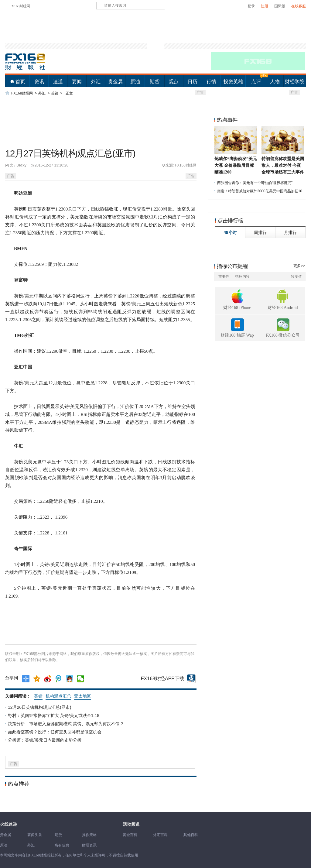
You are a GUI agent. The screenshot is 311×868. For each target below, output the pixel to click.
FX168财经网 (20, 6)
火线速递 (9, 824)
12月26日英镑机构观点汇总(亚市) (40, 707)
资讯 (39, 82)
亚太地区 (83, 696)
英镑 (55, 93)
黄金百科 (130, 835)
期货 (155, 82)
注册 (265, 6)
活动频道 (131, 824)
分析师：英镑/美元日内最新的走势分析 (45, 740)
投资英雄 (233, 82)
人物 (275, 82)
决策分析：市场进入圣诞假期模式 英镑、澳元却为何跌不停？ (67, 724)
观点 (174, 82)
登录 (251, 6)
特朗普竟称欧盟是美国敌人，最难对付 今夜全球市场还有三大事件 (283, 165)
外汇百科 (160, 835)
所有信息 (62, 845)
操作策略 (89, 835)
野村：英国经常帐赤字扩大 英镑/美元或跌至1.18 (54, 715)
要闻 (77, 82)
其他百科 (191, 835)
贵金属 (115, 82)
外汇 (96, 82)
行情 (211, 82)
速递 (58, 82)
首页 (20, 82)
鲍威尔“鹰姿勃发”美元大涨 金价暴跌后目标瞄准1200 (236, 165)
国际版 (280, 6)
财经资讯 (89, 845)
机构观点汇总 (58, 696)
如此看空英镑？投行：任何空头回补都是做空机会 (55, 732)
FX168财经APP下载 (163, 679)
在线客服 (299, 6)
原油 (135, 82)
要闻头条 (35, 835)
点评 (256, 82)
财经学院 (295, 82)
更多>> (299, 266)
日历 (193, 82)
